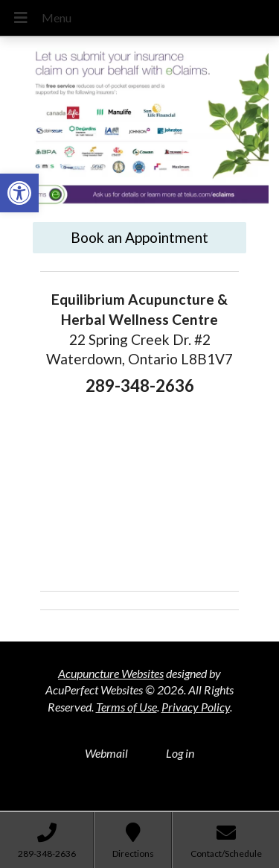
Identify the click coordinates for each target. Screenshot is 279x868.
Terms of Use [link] (126, 707)
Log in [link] (180, 753)
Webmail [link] (106, 753)
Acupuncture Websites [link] (111, 673)
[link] (19, 193)
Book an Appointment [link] (139, 237)
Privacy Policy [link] (196, 707)
